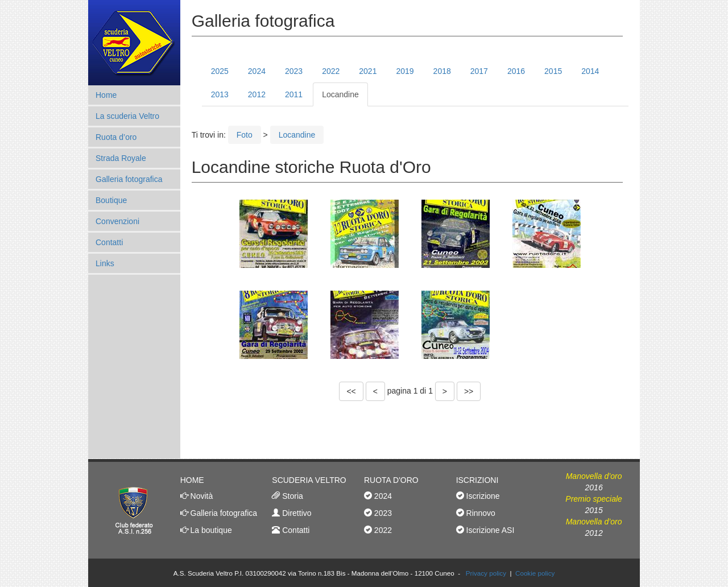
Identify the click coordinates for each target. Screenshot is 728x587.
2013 (220, 94)
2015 (553, 71)
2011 (294, 94)
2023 (294, 71)
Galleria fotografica (129, 179)
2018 (442, 71)
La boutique (210, 530)
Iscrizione (482, 496)
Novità (201, 496)
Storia (291, 496)
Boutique (111, 200)
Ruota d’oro (116, 137)
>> (469, 391)
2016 (516, 71)
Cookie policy (535, 573)
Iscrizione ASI (489, 530)
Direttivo (295, 513)
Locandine (340, 94)
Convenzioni (117, 221)
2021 (368, 71)
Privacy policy (486, 573)
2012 (257, 94)
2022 (331, 71)
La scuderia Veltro (127, 116)
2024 (257, 71)
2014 (590, 71)
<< (351, 391)
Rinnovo (480, 513)
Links (105, 263)
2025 (220, 71)
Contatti (109, 242)
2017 (479, 71)
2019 (405, 71)
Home (106, 95)
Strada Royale (121, 158)
